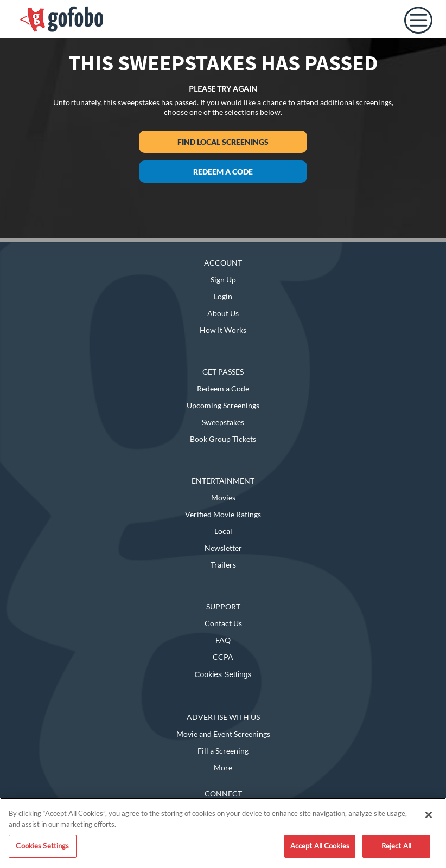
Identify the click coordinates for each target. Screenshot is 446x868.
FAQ (223, 640)
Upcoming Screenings (223, 405)
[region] (223, 833)
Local (223, 531)
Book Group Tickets (223, 439)
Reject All (396, 846)
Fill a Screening (223, 751)
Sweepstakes (223, 422)
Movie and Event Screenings (223, 734)
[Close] (429, 815)
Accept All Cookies (320, 846)
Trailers (223, 565)
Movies (223, 497)
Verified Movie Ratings (223, 514)
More (223, 767)
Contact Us (223, 623)
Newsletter (223, 548)
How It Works (223, 330)
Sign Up (223, 279)
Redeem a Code (223, 172)
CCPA (223, 657)
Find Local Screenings (223, 142)
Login (223, 296)
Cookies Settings (223, 674)
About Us (223, 313)
